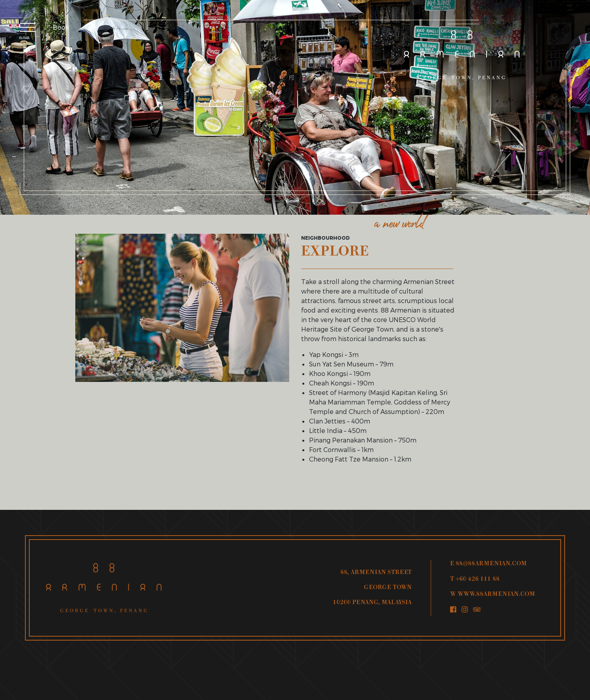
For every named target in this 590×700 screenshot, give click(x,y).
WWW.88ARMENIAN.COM (496, 594)
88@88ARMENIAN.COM (491, 564)
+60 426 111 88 (478, 579)
